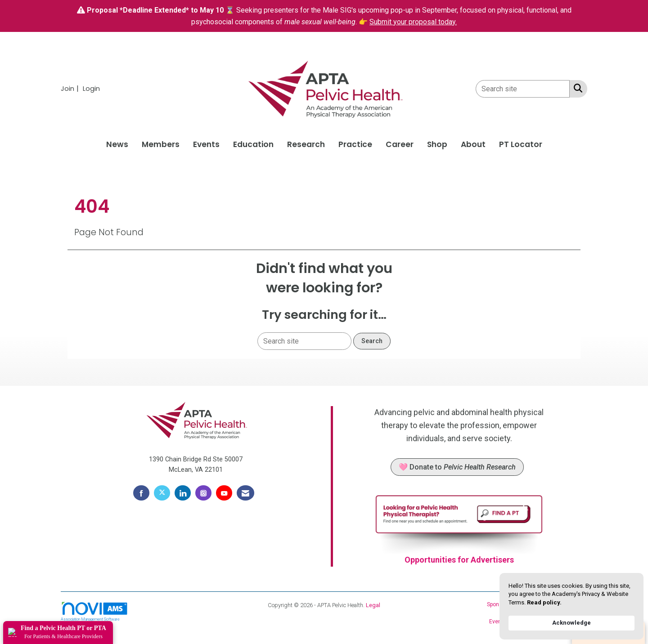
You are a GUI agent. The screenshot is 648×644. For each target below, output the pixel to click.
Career (400, 144)
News (117, 144)
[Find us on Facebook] (141, 493)
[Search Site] (576, 88)
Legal (373, 605)
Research (306, 144)
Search (372, 341)
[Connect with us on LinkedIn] (183, 493)
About (473, 144)
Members (161, 144)
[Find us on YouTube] (224, 493)
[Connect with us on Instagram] (203, 493)
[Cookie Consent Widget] (571, 606)
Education (253, 144)
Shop (437, 144)
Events (206, 144)
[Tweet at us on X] (162, 493)
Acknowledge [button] (571, 623)
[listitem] (71, 88)
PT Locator (521, 144)
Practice (355, 144)
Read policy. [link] (544, 602)
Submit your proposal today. (413, 22)
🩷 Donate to (457, 467)
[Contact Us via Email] (245, 493)
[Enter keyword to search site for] (523, 89)
